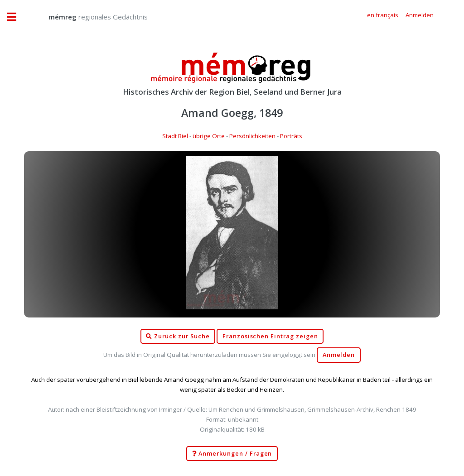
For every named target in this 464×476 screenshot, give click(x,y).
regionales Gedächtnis (89, 17)
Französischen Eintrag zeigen (270, 336)
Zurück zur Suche (178, 337)
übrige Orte (209, 136)
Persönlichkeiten (252, 136)
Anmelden (339, 355)
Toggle (16, 17)
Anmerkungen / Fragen (232, 454)
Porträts (291, 136)
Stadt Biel (175, 136)
